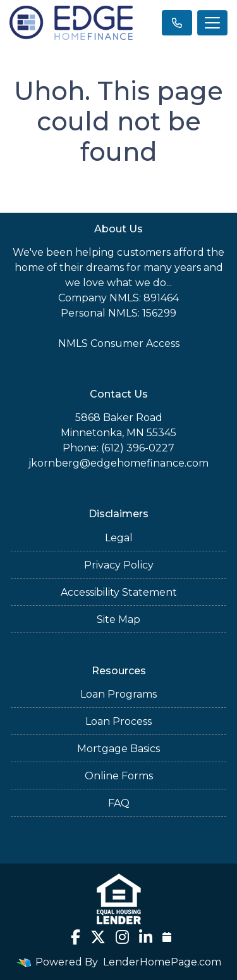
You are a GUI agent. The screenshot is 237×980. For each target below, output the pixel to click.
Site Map (118, 619)
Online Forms (119, 776)
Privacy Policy (119, 565)
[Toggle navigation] (212, 23)
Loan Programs (118, 694)
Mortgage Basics (118, 749)
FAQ (119, 803)
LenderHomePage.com (162, 962)
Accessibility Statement (119, 592)
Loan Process (118, 721)
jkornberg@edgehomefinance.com (118, 463)
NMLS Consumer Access (119, 343)
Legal (119, 538)
